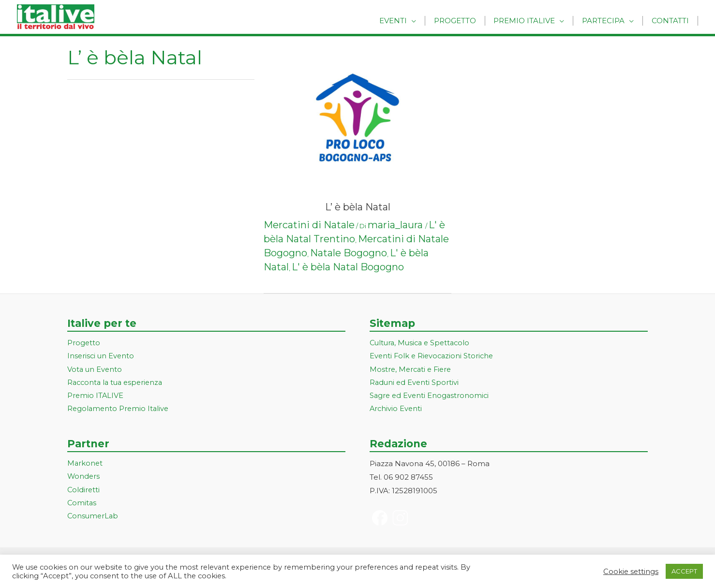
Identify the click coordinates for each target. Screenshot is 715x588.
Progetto (465, 21)
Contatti (672, 21)
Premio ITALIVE (96, 397)
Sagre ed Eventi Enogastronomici (431, 397)
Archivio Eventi (396, 410)
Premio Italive (531, 21)
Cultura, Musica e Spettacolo (422, 343)
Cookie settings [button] (631, 572)
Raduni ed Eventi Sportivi (415, 384)
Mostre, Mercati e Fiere (412, 370)
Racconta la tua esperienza (117, 384)
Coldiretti (84, 492)
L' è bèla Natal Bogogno (348, 267)
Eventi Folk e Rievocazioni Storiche (433, 357)
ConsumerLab (94, 519)
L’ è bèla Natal (358, 207)
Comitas (82, 506)
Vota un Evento (95, 370)
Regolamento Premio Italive (119, 410)
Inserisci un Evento (102, 357)
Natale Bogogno (349, 253)
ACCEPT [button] (684, 571)
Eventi (406, 21)
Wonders (84, 479)
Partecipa (608, 21)
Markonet (85, 465)
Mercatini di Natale (309, 225)
